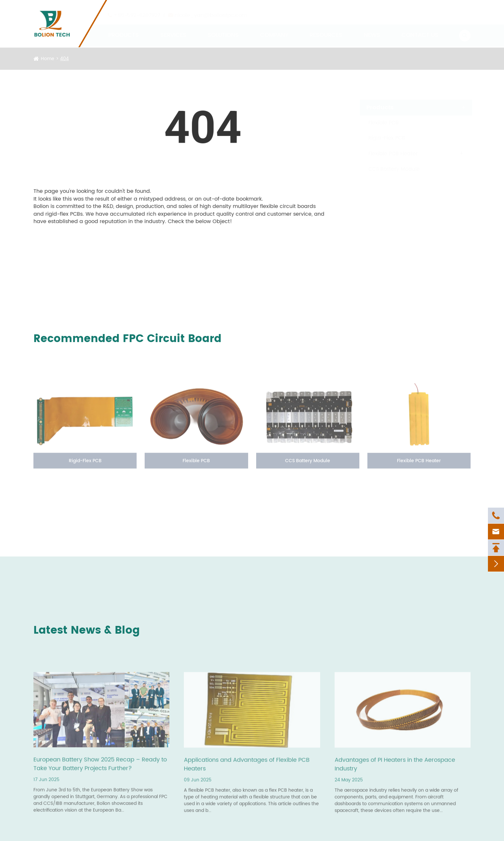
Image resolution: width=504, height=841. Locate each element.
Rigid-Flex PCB (381, 138)
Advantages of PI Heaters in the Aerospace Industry (395, 766)
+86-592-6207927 (137, 9)
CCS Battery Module (388, 169)
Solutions (223, 29)
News (372, 29)
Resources (326, 29)
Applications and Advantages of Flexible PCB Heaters (247, 766)
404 (64, 59)
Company (274, 29)
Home (48, 59)
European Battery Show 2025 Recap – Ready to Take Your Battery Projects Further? (100, 766)
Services (173, 29)
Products (124, 29)
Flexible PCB (378, 123)
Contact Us (420, 29)
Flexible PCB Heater (387, 154)
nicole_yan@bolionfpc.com (211, 9)
